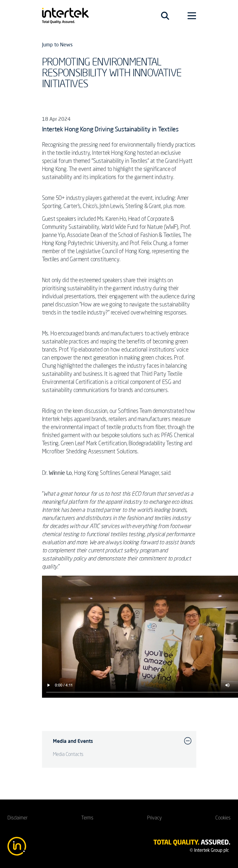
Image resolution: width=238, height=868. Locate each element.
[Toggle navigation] (165, 16)
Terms (87, 818)
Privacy (154, 818)
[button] (188, 741)
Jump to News (57, 45)
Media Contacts (68, 755)
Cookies (223, 818)
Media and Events (73, 741)
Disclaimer (17, 818)
